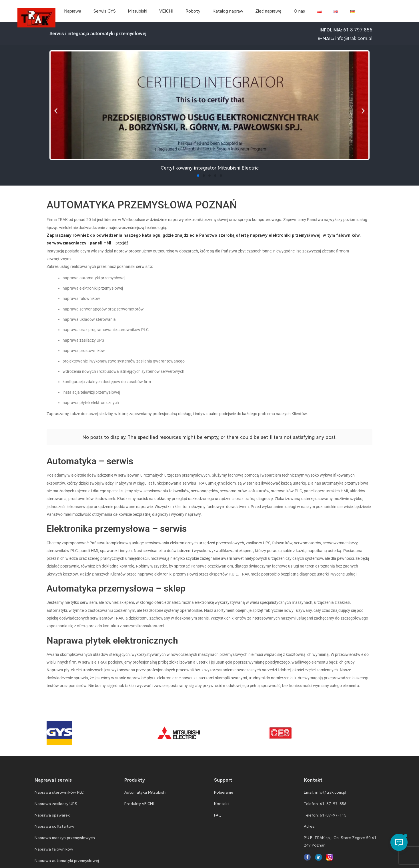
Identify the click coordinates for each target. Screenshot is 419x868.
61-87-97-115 (333, 810)
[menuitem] (319, 11)
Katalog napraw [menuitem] (228, 11)
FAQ (218, 810)
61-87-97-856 (333, 799)
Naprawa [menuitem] (73, 11)
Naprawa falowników (54, 845)
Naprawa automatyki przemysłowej (67, 856)
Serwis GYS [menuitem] (105, 11)
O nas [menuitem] (299, 11)
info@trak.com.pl (354, 38)
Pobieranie (224, 788)
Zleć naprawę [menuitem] (268, 11)
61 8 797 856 (358, 30)
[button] (56, 111)
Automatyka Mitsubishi (145, 788)
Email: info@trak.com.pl (325, 788)
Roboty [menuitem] (193, 11)
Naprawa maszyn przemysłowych (65, 833)
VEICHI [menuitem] (166, 11)
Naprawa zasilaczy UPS (56, 799)
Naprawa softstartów (54, 822)
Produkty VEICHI (139, 799)
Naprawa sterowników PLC (59, 788)
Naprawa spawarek (52, 810)
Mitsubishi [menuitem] (137, 11)
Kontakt (222, 799)
